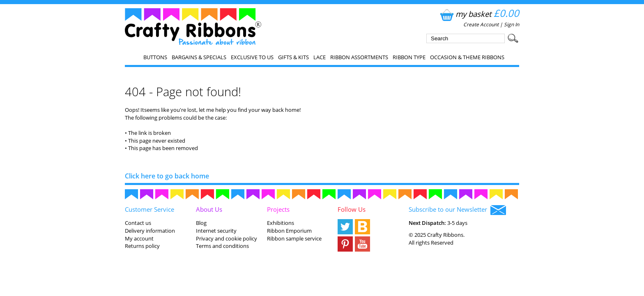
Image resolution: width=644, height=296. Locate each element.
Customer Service (149, 209)
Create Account (481, 24)
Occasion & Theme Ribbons (467, 57)
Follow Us (352, 209)
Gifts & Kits (293, 57)
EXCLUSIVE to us (252, 57)
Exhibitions (281, 223)
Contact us (138, 223)
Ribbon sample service (294, 238)
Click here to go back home (167, 176)
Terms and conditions (222, 246)
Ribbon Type (409, 57)
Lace (320, 57)
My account (139, 238)
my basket (479, 14)
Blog (201, 223)
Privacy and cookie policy (227, 238)
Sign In (512, 24)
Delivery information (150, 231)
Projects (278, 209)
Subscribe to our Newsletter (457, 210)
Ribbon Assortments (359, 57)
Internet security (216, 231)
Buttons (155, 57)
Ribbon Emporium (289, 231)
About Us (209, 209)
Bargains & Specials (199, 57)
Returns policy (142, 246)
